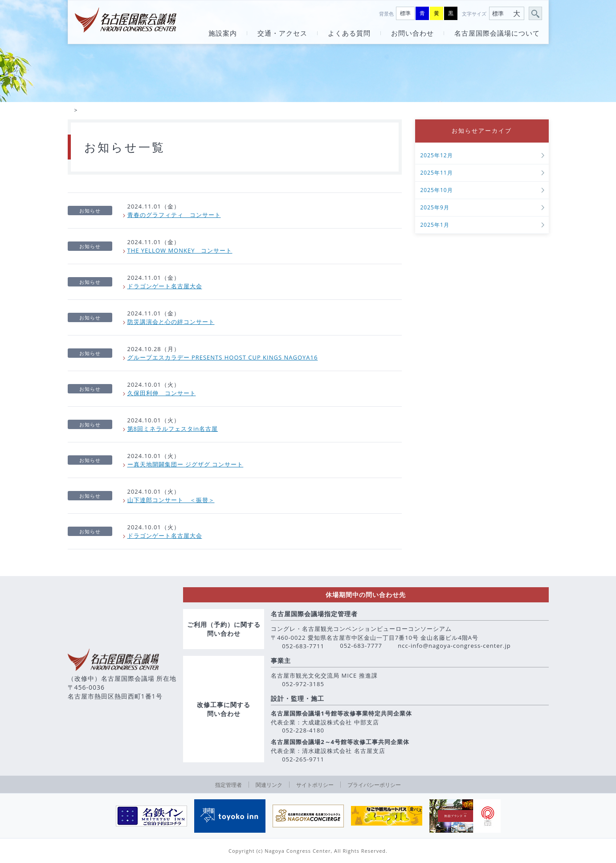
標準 (405, 13)
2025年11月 (437, 174)
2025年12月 (437, 157)
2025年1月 (435, 226)
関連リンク (269, 785)
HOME (70, 111)
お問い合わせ (412, 33)
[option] (151, 816)
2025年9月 (435, 209)
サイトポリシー (315, 785)
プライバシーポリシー (374, 785)
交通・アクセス (282, 33)
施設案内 (223, 33)
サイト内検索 (536, 14)
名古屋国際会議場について (497, 33)
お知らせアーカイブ (482, 131)
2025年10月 (437, 191)
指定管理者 (228, 785)
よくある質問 (349, 33)
